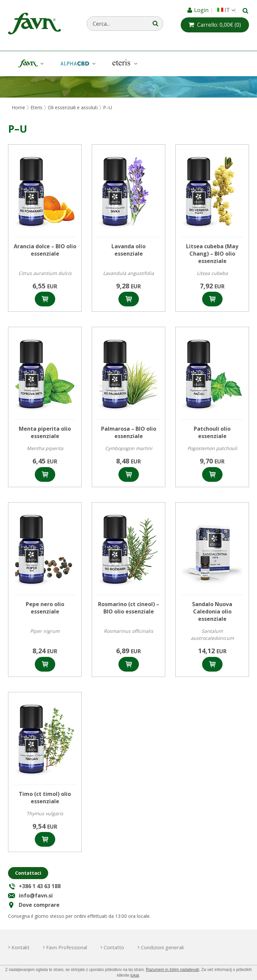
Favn (30, 64)
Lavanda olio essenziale (128, 250)
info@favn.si (36, 895)
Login (202, 10)
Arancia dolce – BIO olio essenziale (45, 250)
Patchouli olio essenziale (212, 432)
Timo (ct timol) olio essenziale (45, 798)
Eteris (124, 64)
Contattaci (28, 873)
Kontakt (20, 947)
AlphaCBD (77, 64)
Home (18, 107)
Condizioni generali (162, 947)
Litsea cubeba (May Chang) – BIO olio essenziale (212, 254)
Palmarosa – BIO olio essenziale (129, 432)
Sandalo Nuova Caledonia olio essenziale (212, 611)
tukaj (135, 975)
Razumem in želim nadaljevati (173, 970)
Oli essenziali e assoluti (73, 107)
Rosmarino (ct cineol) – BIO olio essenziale (129, 608)
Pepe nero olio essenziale (45, 608)
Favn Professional (67, 947)
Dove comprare (39, 905)
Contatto (114, 947)
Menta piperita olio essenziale (45, 432)
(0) (219, 25)
